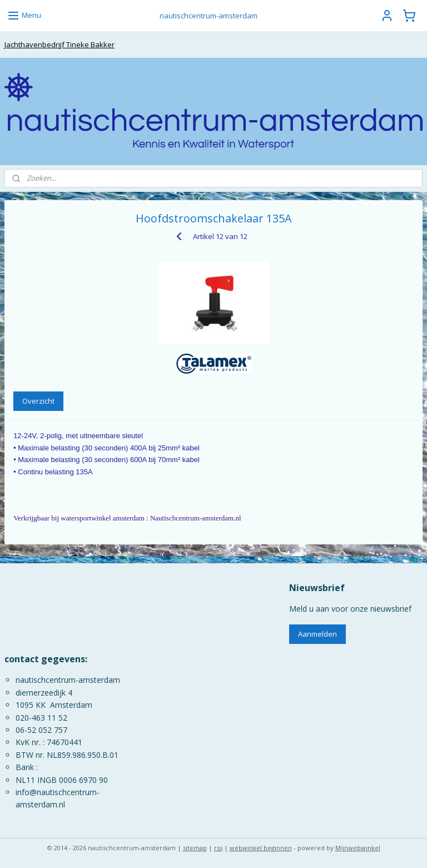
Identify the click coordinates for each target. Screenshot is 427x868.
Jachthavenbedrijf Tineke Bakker (59, 44)
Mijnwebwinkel (358, 848)
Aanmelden (317, 634)
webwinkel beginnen (261, 848)
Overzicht (38, 401)
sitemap (195, 848)
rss (218, 848)
